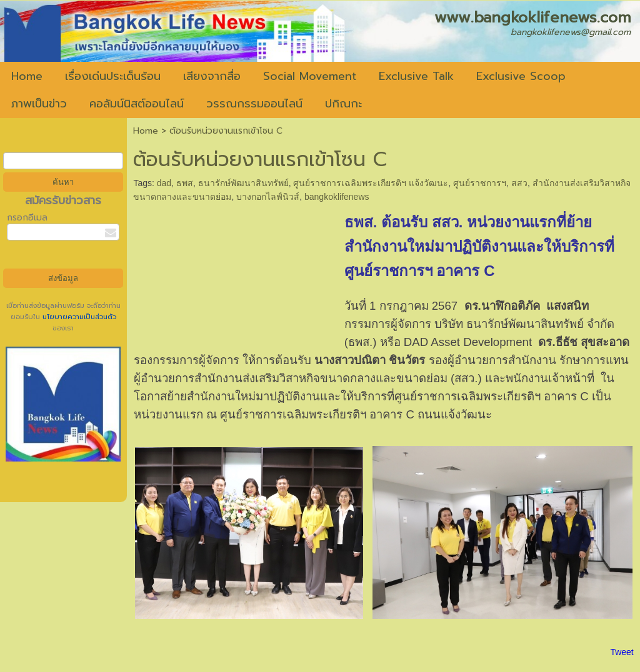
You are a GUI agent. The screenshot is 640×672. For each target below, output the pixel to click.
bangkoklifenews (337, 197)
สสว (519, 183)
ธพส (185, 183)
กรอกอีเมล (27, 218)
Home (146, 131)
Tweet (622, 652)
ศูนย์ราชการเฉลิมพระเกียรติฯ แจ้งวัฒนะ (371, 183)
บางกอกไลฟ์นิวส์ (268, 197)
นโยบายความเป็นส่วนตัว (78, 317)
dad (164, 183)
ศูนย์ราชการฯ (480, 183)
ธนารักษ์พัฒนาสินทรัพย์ (243, 183)
